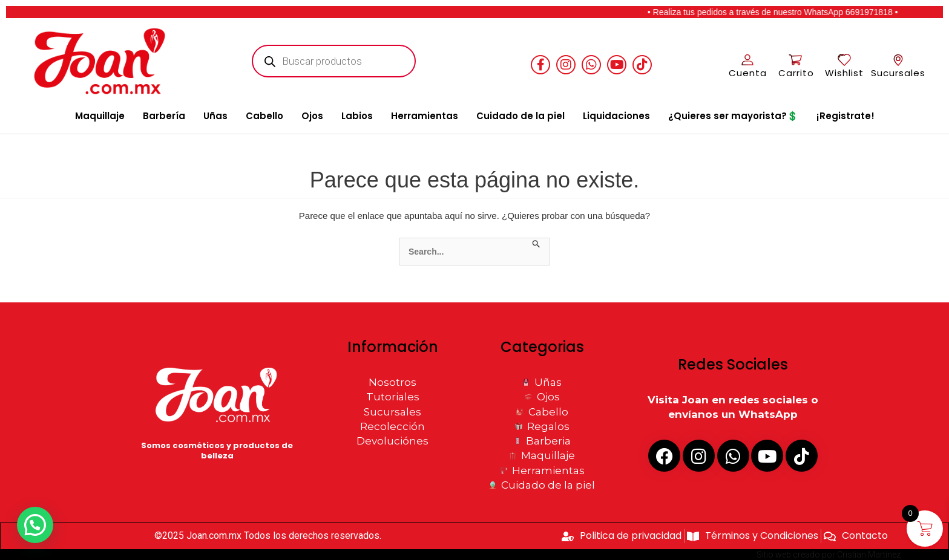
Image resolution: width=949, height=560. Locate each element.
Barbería (164, 116)
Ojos (312, 116)
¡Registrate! (846, 116)
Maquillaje (100, 116)
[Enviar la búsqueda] (537, 244)
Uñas (215, 116)
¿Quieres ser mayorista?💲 (733, 116)
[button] (38, 524)
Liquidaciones (616, 116)
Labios (357, 116)
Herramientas (425, 116)
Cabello (264, 116)
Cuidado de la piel (520, 116)
